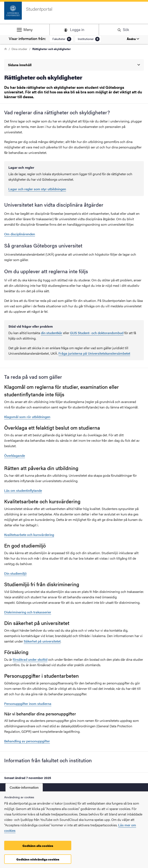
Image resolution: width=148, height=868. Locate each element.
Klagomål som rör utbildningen (27, 417)
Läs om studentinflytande (23, 490)
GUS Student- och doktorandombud (97, 333)
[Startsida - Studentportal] (74, 13)
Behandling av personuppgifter (27, 741)
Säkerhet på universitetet (42, 641)
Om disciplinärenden (20, 234)
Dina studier (19, 49)
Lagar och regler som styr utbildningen (37, 189)
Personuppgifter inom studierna (28, 704)
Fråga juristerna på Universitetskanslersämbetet (94, 353)
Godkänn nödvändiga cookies (38, 859)
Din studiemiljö (15, 573)
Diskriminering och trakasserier (28, 612)
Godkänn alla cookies (38, 846)
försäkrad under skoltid (30, 659)
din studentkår (52, 333)
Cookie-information (24, 787)
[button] (25, 30)
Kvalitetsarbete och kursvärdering (29, 535)
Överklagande (15, 455)
